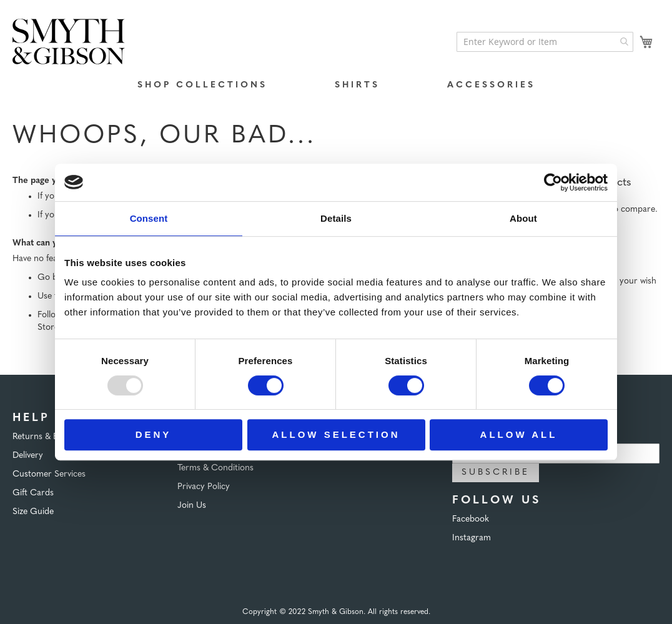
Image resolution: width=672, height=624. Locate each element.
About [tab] (523, 218)
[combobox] (545, 42)
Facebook (471, 519)
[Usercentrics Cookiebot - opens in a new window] (553, 182)
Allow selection (336, 434)
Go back (54, 278)
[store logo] (69, 42)
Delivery (28, 456)
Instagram (472, 538)
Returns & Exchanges (53, 437)
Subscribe (496, 473)
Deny (154, 434)
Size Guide (33, 512)
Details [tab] (336, 218)
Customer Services (49, 474)
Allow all (519, 434)
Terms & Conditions (215, 468)
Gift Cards (33, 493)
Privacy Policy (204, 487)
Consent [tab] (149, 218)
